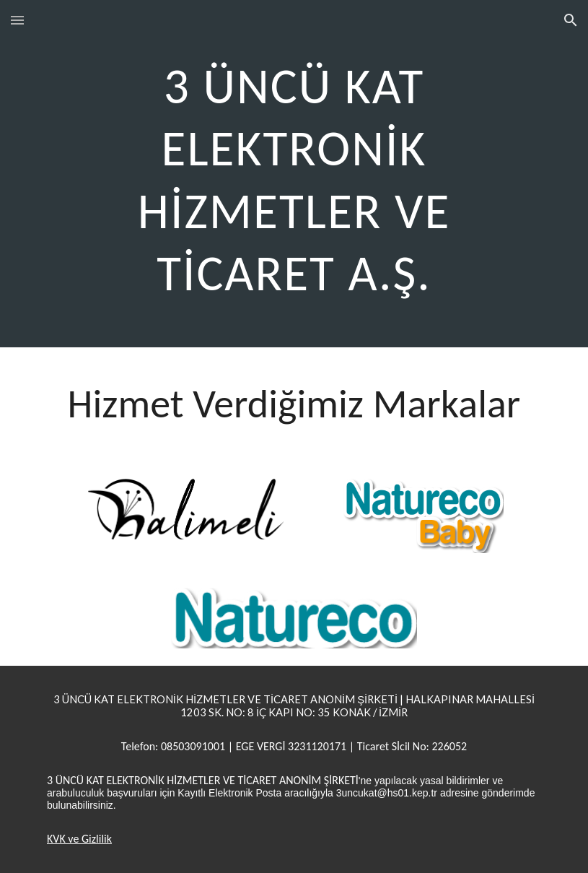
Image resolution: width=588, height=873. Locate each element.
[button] (17, 20)
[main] (294, 174)
